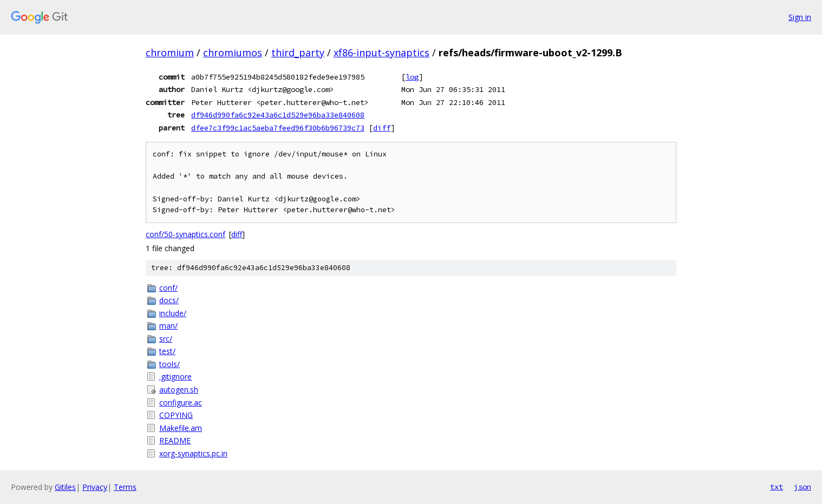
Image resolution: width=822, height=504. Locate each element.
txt (777, 487)
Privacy (95, 487)
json (803, 487)
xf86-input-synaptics (381, 53)
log (412, 77)
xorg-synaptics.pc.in (193, 453)
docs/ (169, 300)
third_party (298, 53)
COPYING (176, 415)
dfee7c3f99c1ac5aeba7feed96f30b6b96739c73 (278, 128)
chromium (170, 53)
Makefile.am (181, 428)
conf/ (168, 288)
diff (382, 128)
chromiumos (233, 53)
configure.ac (181, 402)
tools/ (169, 364)
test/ (167, 351)
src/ (166, 339)
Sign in (800, 17)
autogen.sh (179, 390)
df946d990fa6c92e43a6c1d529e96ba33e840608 (278, 115)
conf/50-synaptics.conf (185, 234)
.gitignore (175, 377)
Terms (125, 487)
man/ (168, 326)
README (175, 440)
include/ (173, 313)
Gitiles (65, 487)
